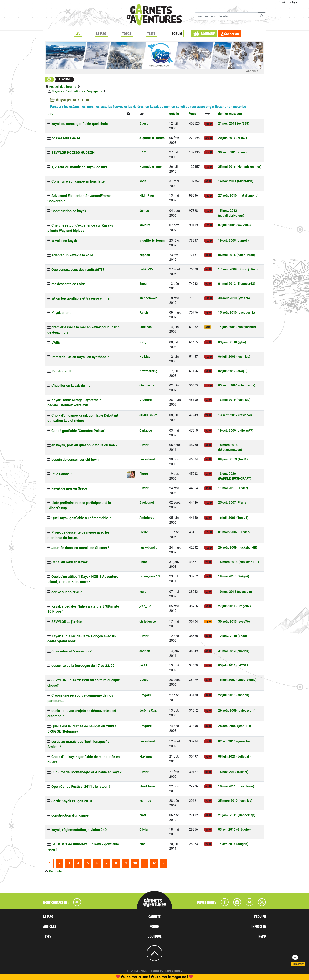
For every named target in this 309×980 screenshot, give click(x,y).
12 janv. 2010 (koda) (232, 636)
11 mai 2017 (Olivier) (233, 488)
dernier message (230, 114)
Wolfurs (145, 225)
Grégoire (145, 400)
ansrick (145, 651)
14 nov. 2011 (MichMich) (236, 181)
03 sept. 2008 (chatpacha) (237, 385)
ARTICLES (50, 927)
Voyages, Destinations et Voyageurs (77, 91)
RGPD (262, 936)
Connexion (232, 34)
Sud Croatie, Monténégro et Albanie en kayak (86, 772)
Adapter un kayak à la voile (72, 255)
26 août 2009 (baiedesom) (237, 711)
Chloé (143, 562)
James (144, 211)
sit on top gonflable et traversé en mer (81, 298)
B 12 (143, 152)
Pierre (144, 474)
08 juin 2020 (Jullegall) (234, 756)
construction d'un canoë (70, 815)
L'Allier (57, 343)
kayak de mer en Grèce (69, 488)
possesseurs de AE (66, 138)
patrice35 (146, 269)
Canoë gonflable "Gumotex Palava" (78, 431)
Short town (147, 786)
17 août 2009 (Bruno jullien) (238, 269)
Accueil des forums (63, 87)
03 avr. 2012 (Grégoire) (234, 829)
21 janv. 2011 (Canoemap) (237, 815)
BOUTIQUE (208, 34)
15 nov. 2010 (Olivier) (233, 772)
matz (143, 815)
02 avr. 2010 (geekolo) (234, 741)
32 (154, 863)
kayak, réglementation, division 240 (79, 830)
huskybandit (148, 459)
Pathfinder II (61, 371)
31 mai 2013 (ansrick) (234, 651)
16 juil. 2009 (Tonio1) (233, 518)
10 (135, 863)
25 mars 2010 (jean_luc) (235, 801)
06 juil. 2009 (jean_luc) (234, 357)
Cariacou (146, 431)
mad (142, 844)
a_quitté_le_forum (152, 138)
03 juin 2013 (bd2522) (234, 665)
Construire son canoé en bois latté (78, 181)
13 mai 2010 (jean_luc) (234, 400)
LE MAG (101, 34)
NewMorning (148, 371)
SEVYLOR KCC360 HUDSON (73, 153)
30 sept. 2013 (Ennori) (234, 152)
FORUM (177, 34)
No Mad (145, 357)
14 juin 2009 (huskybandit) (237, 327)
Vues (193, 114)
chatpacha (147, 385)
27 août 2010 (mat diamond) (238, 196)
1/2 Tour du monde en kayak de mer (79, 167)
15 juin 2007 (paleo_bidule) (237, 680)
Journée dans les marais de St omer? (80, 548)
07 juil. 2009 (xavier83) (234, 225)
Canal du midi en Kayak (70, 562)
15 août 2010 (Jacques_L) (236, 312)
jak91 (143, 665)
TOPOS (127, 34)
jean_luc (145, 606)
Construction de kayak (69, 211)
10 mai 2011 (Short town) (236, 786)
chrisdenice (148, 621)
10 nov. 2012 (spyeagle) (235, 592)
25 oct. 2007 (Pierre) (233, 503)
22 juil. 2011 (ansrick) (233, 695)
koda (143, 181)
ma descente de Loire (68, 284)
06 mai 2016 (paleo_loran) (236, 255)
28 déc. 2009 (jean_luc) (235, 726)
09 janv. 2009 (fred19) (234, 459)
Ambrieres (147, 518)
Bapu (143, 284)
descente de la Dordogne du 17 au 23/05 (83, 666)
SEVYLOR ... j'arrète (67, 622)
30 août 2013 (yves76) (234, 621)
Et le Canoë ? (61, 474)
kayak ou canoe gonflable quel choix (80, 124)
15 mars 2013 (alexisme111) (238, 562)
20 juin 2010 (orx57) (232, 138)
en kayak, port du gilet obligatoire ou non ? (84, 445)
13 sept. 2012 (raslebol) (235, 415)
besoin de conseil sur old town (75, 460)
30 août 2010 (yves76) (234, 298)
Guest (143, 124)
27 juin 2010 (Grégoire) (234, 606)
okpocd (145, 255)
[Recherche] (226, 16)
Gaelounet (147, 503)
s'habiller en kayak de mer (72, 386)
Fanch (144, 312)
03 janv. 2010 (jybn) (232, 342)
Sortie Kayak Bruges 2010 (72, 801)
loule (143, 592)
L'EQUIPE (260, 917)
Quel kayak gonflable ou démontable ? (81, 518)
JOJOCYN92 (148, 415)
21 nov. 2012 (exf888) (234, 124)
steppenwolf (148, 298)
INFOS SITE (259, 927)
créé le (174, 114)
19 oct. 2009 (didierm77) (236, 431)
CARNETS (154, 917)
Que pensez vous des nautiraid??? (78, 270)
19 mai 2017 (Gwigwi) (233, 576)
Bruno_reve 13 (149, 576)
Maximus (146, 756)
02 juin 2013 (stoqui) (233, 371)
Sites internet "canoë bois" (72, 651)
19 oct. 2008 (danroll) (233, 240)
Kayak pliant (61, 313)
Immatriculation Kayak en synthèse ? (80, 357)
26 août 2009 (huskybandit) (237, 547)
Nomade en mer (151, 167)
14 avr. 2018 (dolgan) (233, 844)
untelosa (145, 327)
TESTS (151, 34)
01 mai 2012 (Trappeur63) (236, 284)
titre (50, 114)
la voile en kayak (64, 241)
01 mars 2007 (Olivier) (234, 532)
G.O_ (143, 342)
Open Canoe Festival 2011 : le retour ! (81, 787)
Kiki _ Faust (147, 196)
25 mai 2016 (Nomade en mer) (240, 167)
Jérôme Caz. (148, 711)
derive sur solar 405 (67, 592)
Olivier (144, 445)
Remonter (56, 871)
